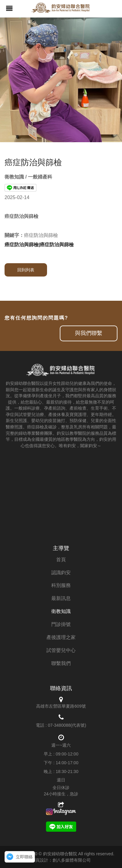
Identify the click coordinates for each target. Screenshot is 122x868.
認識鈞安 (61, 573)
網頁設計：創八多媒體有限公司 (61, 860)
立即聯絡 (24, 857)
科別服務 (61, 585)
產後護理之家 (61, 637)
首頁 (61, 560)
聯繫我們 (61, 663)
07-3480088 (59, 725)
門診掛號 (61, 624)
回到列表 (26, 270)
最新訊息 (61, 598)
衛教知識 (61, 611)
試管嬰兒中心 (61, 650)
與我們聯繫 (89, 333)
